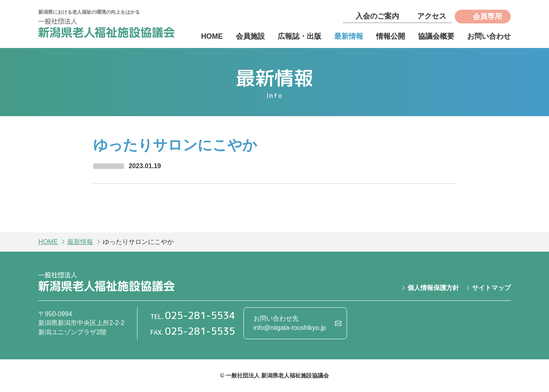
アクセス (432, 16)
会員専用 (487, 17)
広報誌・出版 (299, 36)
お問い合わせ (489, 36)
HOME (212, 36)
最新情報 (349, 36)
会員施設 (250, 36)
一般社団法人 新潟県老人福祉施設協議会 (106, 29)
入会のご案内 (377, 16)
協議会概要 (436, 36)
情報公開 (391, 36)
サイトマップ (491, 288)
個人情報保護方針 (433, 288)
